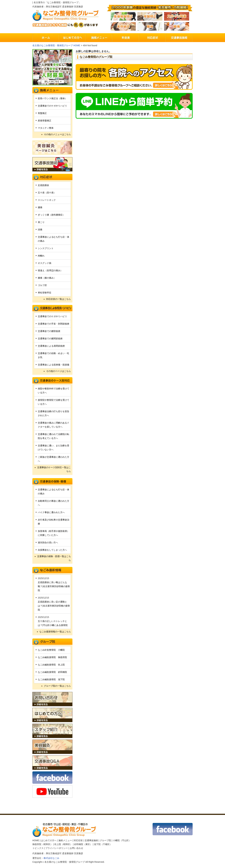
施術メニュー (65, 840)
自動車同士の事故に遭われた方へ (54, 503)
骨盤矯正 (42, 113)
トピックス (38, 848)
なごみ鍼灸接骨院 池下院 (51, 679)
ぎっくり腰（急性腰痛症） (51, 215)
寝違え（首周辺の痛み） (50, 270)
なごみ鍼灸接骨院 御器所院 (52, 657)
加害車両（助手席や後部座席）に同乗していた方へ (54, 533)
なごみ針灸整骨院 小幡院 (51, 650)
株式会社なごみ (51, 858)
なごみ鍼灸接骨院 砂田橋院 (52, 672)
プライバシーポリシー (57, 848)
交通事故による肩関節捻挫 (51, 346)
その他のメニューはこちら (57, 134)
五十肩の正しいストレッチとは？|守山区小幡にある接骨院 (53, 623)
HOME (36, 840)
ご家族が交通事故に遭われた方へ (54, 459)
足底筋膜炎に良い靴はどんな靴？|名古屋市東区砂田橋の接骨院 (54, 586)
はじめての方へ (49, 840)
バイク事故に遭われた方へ (51, 512)
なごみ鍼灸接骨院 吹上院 (51, 665)
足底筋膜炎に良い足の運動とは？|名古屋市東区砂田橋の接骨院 (54, 606)
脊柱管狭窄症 (45, 293)
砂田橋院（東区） (83, 844)
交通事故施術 (91, 840)
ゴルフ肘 (42, 285)
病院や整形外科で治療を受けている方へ (54, 391)
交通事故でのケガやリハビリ (52, 106)
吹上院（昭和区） (63, 844)
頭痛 (40, 230)
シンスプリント (46, 248)
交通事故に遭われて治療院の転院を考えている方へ (54, 436)
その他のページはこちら (58, 371)
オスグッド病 (45, 263)
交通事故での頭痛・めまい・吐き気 (54, 355)
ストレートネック (47, 200)
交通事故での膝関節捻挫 (50, 339)
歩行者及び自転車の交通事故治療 (54, 522)
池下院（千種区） (103, 844)
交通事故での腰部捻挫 (49, 331)
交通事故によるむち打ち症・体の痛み (54, 239)
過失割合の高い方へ (48, 542)
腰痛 (40, 207)
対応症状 (78, 840)
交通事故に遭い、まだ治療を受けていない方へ (54, 448)
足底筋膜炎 (43, 185)
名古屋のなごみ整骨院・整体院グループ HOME (56, 45)
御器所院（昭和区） (42, 844)
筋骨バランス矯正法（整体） (52, 98)
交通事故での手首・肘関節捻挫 (54, 324)
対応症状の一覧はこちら (58, 299)
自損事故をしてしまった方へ (52, 550)
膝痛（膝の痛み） (47, 278)
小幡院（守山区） (122, 840)
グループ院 (105, 840)
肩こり (41, 222)
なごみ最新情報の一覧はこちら (55, 632)
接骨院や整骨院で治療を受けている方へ (54, 402)
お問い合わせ (76, 848)
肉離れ (41, 256)
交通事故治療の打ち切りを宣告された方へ (54, 413)
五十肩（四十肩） (47, 193)
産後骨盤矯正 (45, 121)
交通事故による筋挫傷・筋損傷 (54, 365)
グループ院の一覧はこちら (57, 686)
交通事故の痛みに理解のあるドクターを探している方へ (54, 425)
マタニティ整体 (46, 128)
